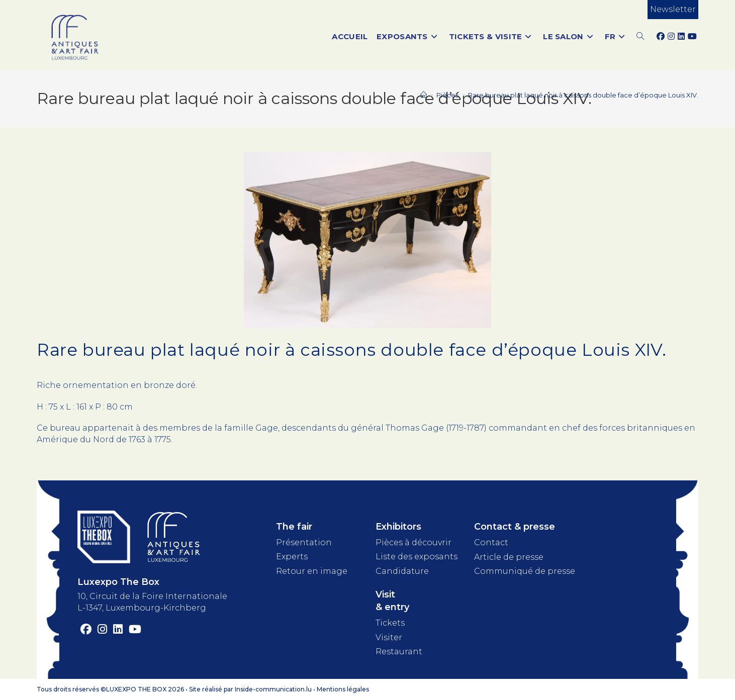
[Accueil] (424, 95)
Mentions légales (343, 689)
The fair (294, 527)
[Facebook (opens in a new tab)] (661, 37)
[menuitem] (616, 36)
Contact (491, 542)
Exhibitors (398, 527)
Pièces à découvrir (414, 542)
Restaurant (399, 652)
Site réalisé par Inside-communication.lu (250, 689)
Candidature (402, 571)
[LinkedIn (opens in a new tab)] (681, 37)
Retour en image (312, 571)
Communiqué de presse (525, 571)
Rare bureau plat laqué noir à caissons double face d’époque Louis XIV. (583, 95)
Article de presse (509, 557)
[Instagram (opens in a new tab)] (671, 37)
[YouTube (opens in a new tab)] (692, 37)
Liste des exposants (417, 557)
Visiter (389, 637)
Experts (292, 557)
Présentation (304, 542)
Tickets (390, 623)
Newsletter (673, 9)
